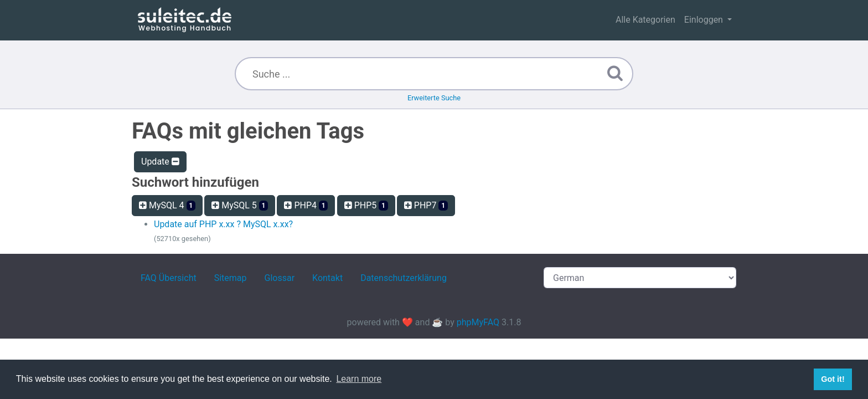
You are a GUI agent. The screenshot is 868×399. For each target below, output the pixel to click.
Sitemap (231, 278)
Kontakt (327, 278)
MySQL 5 (240, 205)
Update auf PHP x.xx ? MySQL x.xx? (223, 224)
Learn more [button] (359, 379)
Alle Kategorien (645, 20)
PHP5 (366, 205)
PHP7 (426, 205)
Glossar (280, 278)
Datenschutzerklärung (404, 278)
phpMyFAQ (478, 322)
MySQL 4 (167, 205)
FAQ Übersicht (169, 278)
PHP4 (306, 205)
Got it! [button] (833, 379)
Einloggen (705, 20)
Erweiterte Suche (434, 98)
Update (160, 162)
